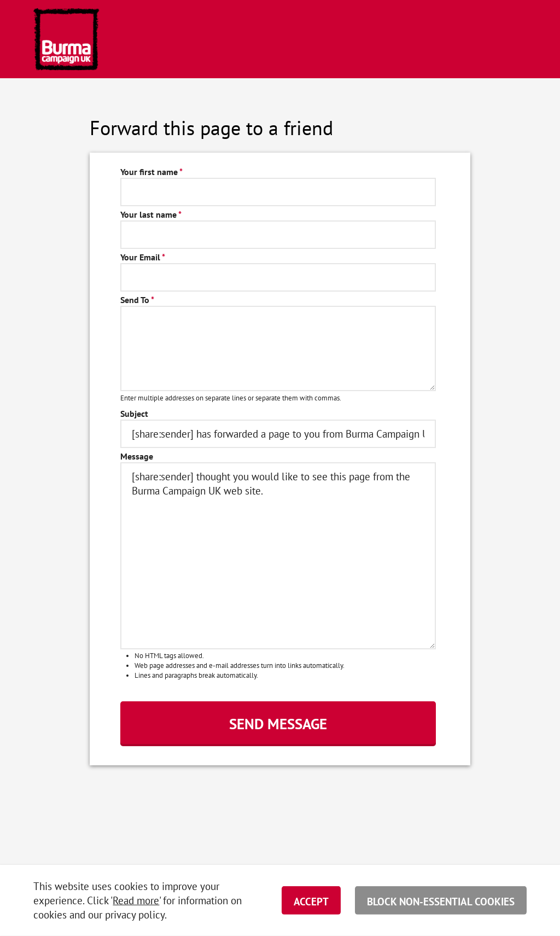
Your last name (151, 215)
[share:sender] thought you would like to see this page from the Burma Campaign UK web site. (278, 556)
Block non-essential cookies (441, 902)
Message (137, 457)
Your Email (143, 257)
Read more (136, 900)
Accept (311, 902)
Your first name (151, 172)
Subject (134, 414)
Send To (137, 300)
